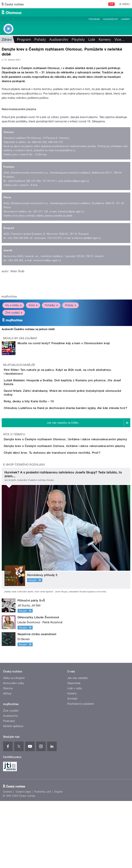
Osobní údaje (23, 859)
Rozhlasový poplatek (81, 771)
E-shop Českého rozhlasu (24, 532)
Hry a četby (13, 305)
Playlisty (78, 40)
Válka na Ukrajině (14, 745)
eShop (7, 761)
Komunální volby (14, 750)
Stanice (8, 755)
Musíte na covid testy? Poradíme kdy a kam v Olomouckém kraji (64, 343)
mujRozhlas (9, 297)
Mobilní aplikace (13, 793)
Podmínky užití (43, 859)
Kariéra (72, 761)
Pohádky (51, 305)
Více (120, 40)
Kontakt (72, 766)
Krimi (33, 305)
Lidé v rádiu (75, 755)
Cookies (8, 859)
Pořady (40, 40)
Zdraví (7, 40)
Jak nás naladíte (78, 745)
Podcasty (9, 788)
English (58, 859)
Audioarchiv (111, 19)
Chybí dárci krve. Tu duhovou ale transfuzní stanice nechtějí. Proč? (66, 510)
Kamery (126, 19)
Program (94, 19)
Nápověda (74, 750)
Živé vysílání (14, 313)
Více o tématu (14, 472)
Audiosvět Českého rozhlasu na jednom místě (28, 329)
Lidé (92, 40)
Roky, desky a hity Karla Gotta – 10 (43, 419)
